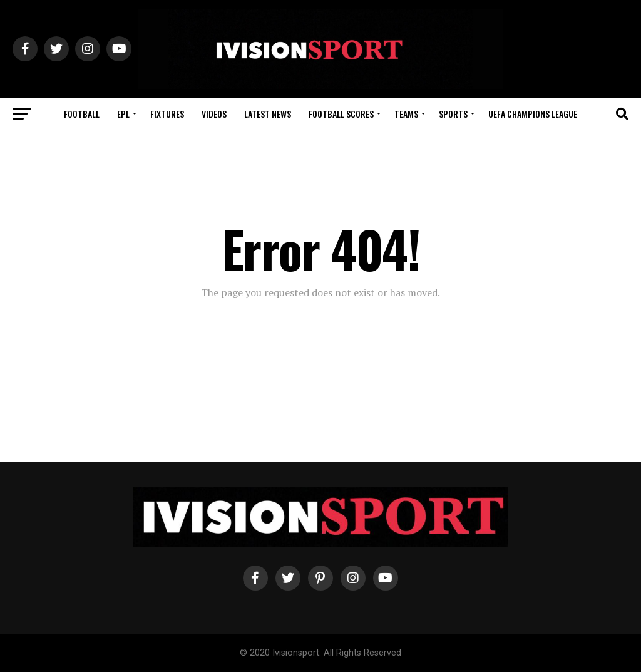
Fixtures (167, 114)
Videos (214, 114)
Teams (406, 114)
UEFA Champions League (533, 114)
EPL (123, 114)
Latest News (268, 114)
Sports (453, 114)
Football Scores (341, 114)
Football (82, 114)
